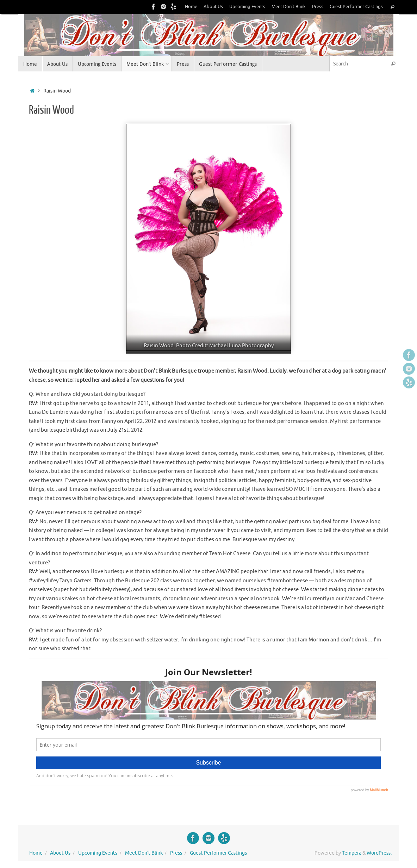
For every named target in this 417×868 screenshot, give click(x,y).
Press (318, 7)
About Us (213, 7)
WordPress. (379, 853)
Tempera (352, 853)
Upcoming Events (247, 7)
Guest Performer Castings (356, 7)
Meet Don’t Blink (289, 7)
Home (191, 7)
